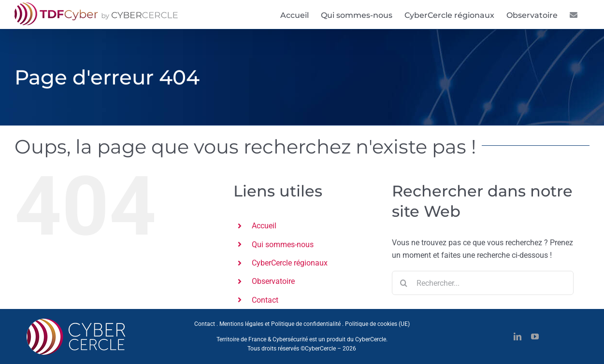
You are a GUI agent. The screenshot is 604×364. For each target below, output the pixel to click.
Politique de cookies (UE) (377, 324)
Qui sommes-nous (283, 245)
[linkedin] (518, 336)
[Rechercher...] (483, 283)
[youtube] (535, 336)
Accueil (264, 226)
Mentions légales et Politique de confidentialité (280, 324)
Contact (265, 300)
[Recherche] (404, 283)
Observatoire (273, 281)
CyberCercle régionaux (290, 263)
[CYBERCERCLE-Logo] (78, 322)
